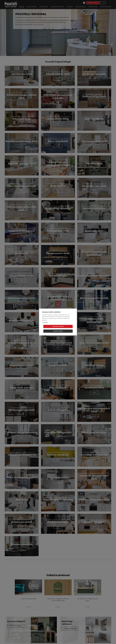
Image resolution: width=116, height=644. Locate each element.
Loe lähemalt (45, 325)
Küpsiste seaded (67, 329)
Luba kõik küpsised (50, 329)
